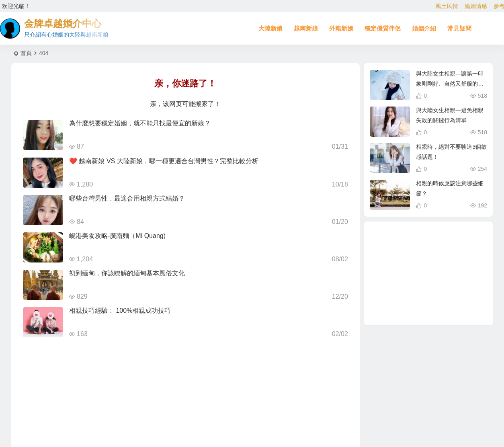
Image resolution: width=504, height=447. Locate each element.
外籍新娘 (341, 28)
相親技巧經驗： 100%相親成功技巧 (120, 311)
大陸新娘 (270, 28)
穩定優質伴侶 (383, 28)
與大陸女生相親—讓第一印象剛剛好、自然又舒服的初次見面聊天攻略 (450, 84)
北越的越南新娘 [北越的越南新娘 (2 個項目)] (445, 245)
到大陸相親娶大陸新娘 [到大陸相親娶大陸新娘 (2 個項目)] (428, 308)
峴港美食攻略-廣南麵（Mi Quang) (117, 236)
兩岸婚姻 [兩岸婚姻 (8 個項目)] (420, 257)
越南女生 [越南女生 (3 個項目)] (438, 295)
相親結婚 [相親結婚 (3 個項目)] (405, 299)
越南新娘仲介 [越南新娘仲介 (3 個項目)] (457, 284)
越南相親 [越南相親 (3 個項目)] (448, 264)
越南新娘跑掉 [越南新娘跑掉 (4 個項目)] (447, 254)
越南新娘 (306, 28)
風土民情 (447, 6)
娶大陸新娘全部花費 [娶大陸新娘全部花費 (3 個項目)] (449, 303)
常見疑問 (459, 28)
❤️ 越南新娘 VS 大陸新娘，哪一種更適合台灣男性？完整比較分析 (164, 161)
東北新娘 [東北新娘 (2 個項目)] (404, 253)
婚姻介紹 (424, 28)
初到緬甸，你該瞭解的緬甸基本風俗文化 (127, 273)
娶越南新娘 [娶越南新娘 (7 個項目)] (416, 291)
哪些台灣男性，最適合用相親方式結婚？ (127, 198)
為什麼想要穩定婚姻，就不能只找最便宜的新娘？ (140, 123)
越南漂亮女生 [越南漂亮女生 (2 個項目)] (401, 274)
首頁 (26, 53)
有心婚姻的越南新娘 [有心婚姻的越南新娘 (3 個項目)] (432, 274)
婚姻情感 (476, 6)
